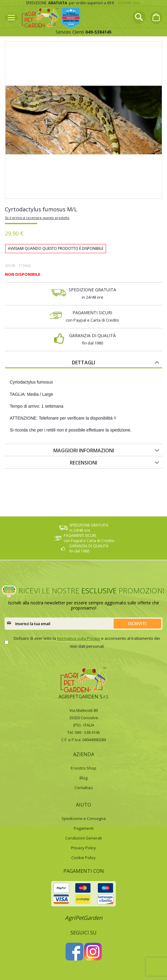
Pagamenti (84, 828)
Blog (83, 778)
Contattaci (84, 788)
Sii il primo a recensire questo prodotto (37, 218)
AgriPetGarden (84, 918)
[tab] (83, 362)
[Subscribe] (137, 624)
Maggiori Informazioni (84, 450)
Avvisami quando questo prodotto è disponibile (56, 248)
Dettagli (83, 362)
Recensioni (83, 463)
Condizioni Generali (83, 838)
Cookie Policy (83, 858)
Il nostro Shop (83, 768)
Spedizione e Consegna (84, 818)
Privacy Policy (83, 848)
